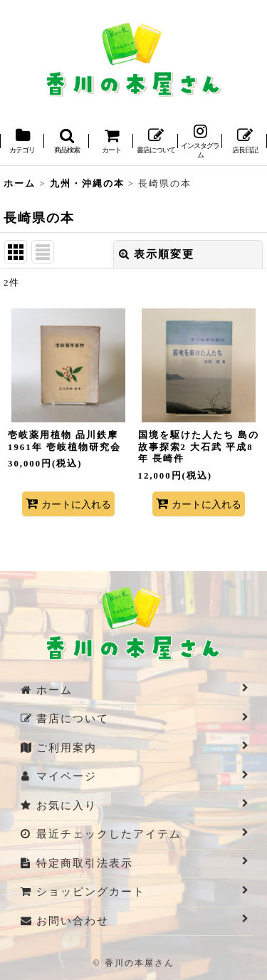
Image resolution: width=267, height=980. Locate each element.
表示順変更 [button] (157, 254)
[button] (66, 142)
